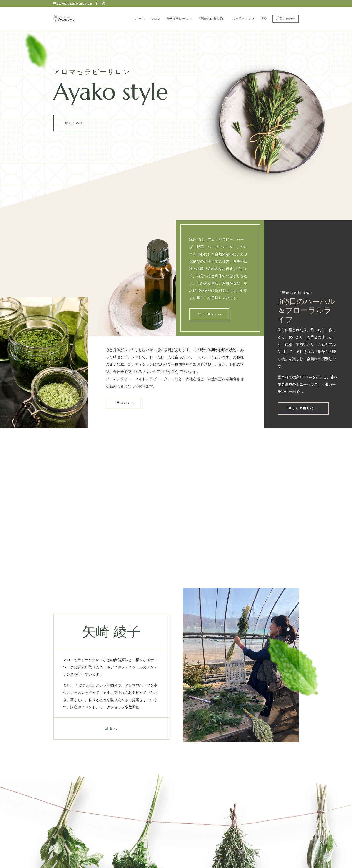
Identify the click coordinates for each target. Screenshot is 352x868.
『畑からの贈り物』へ (303, 408)
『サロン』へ (124, 403)
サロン (155, 19)
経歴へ (111, 728)
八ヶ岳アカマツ (243, 19)
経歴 (263, 19)
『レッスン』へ (209, 314)
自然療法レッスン (179, 19)
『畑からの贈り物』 (212, 19)
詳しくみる (74, 123)
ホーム (140, 19)
